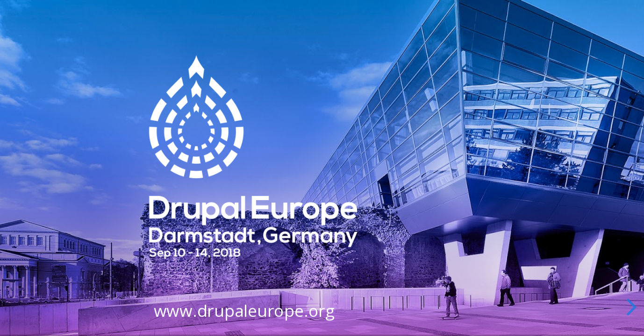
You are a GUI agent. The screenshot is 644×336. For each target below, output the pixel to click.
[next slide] (630, 307)
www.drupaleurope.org (244, 311)
